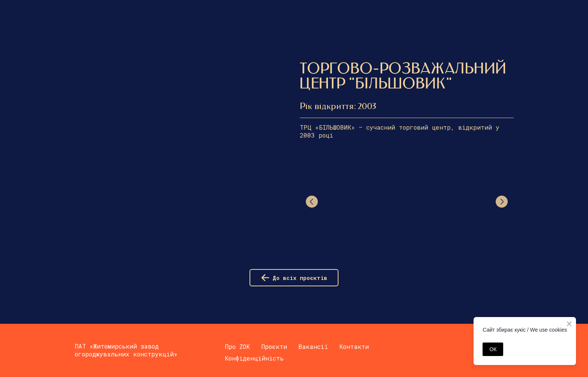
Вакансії (313, 346)
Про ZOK (237, 346)
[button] (294, 278)
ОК (493, 349)
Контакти (354, 346)
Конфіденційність (254, 358)
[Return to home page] (81, 12)
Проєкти (274, 346)
